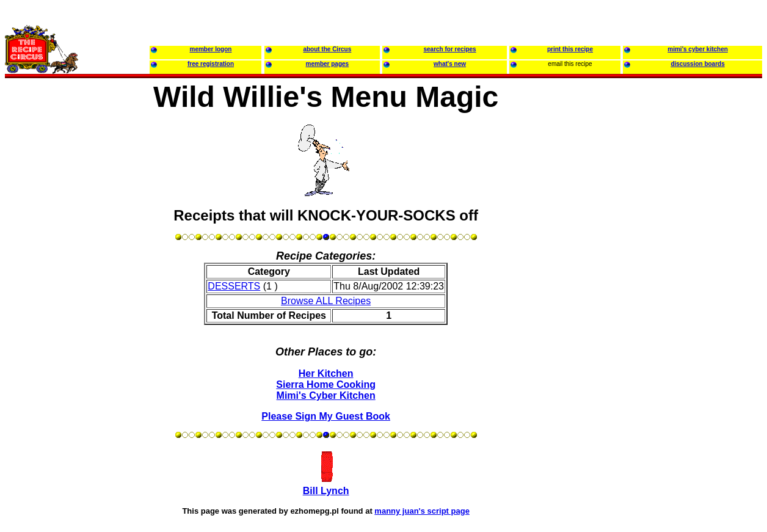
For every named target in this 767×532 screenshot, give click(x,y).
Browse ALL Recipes (326, 301)
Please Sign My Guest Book (326, 416)
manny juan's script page (422, 511)
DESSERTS (234, 286)
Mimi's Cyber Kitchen (326, 395)
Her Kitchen (326, 373)
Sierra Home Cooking (326, 384)
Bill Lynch (326, 491)
